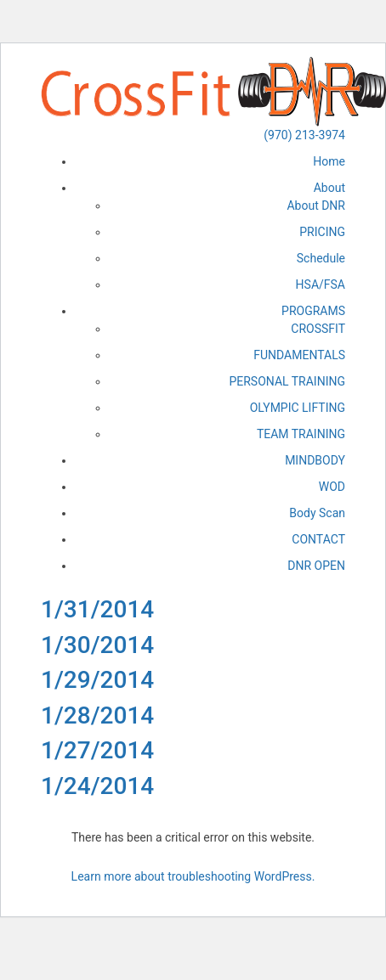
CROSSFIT (318, 329)
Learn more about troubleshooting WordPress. (193, 876)
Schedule (321, 258)
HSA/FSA (321, 284)
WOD (332, 487)
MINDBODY (315, 460)
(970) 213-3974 (304, 135)
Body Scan (317, 513)
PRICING (322, 232)
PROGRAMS (313, 311)
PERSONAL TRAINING (287, 381)
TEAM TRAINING (301, 434)
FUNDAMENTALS (299, 355)
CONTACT (318, 539)
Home (329, 161)
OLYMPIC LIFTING (298, 408)
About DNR (316, 206)
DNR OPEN (316, 566)
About (329, 188)
